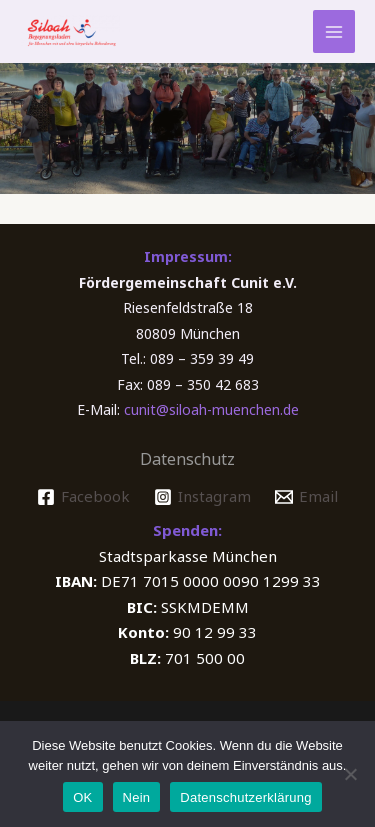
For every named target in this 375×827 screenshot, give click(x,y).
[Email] (306, 497)
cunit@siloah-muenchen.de (211, 409)
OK (82, 797)
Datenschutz (187, 459)
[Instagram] (202, 497)
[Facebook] (83, 497)
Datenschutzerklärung (245, 797)
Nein (137, 797)
